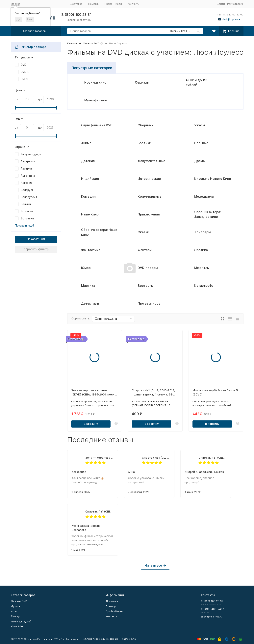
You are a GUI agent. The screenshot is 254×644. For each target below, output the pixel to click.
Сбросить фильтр (36, 249)
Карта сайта (129, 639)
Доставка (76, 4)
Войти (221, 4)
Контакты (134, 4)
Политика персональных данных (100, 639)
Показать (34, 239)
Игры (14, 611)
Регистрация (235, 4)
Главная (72, 43)
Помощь (93, 4)
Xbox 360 (17, 626)
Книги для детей (21, 622)
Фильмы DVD (91, 43)
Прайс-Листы (113, 4)
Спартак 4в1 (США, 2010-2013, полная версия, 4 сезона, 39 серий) (156, 458)
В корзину (91, 424)
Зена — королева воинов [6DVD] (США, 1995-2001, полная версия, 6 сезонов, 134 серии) (100, 458)
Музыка (15, 606)
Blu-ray (15, 616)
